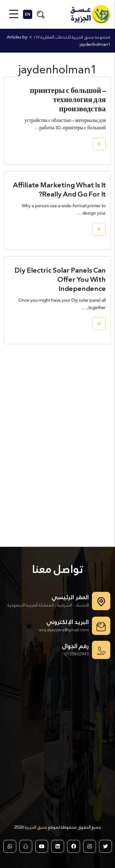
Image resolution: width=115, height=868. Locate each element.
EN (28, 14)
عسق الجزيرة (36, 827)
